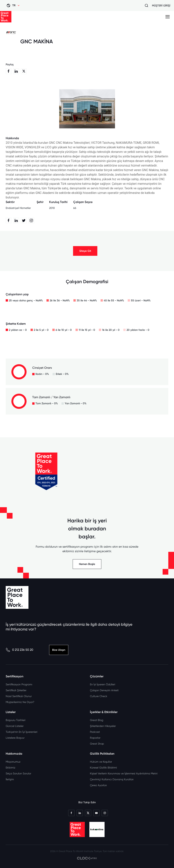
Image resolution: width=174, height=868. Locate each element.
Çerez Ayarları (98, 785)
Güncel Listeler (15, 726)
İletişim (10, 779)
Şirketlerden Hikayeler (103, 726)
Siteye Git (85, 251)
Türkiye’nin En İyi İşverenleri (22, 732)
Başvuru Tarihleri (16, 720)
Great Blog (97, 720)
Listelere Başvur (15, 738)
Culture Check (99, 696)
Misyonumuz (13, 762)
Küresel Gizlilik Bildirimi (103, 768)
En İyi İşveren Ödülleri (103, 684)
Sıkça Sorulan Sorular (18, 773)
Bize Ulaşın (59, 650)
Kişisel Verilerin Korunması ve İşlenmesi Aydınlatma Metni (124, 773)
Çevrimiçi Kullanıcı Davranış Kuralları (112, 779)
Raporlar (95, 738)
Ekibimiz (11, 768)
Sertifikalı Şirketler (16, 690)
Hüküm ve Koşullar (101, 762)
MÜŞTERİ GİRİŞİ (161, 6)
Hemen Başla (87, 564)
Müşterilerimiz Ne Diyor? (20, 702)
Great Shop (97, 744)
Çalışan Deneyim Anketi (104, 690)
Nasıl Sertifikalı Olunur (19, 696)
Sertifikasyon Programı (19, 684)
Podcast (95, 732)
